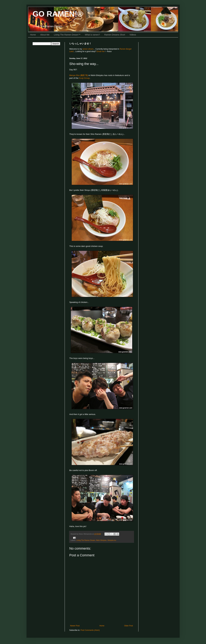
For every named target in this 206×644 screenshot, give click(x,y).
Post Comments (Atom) (90, 630)
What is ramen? (92, 35)
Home (33, 35)
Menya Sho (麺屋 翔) (79, 75)
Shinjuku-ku (112, 540)
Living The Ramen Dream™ (67, 35)
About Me (45, 35)
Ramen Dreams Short (115, 35)
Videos (133, 35)
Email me (101, 51)
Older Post (129, 626)
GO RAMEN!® (58, 14)
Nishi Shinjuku (101, 540)
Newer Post (75, 626)
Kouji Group (84, 78)
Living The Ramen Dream (86, 540)
